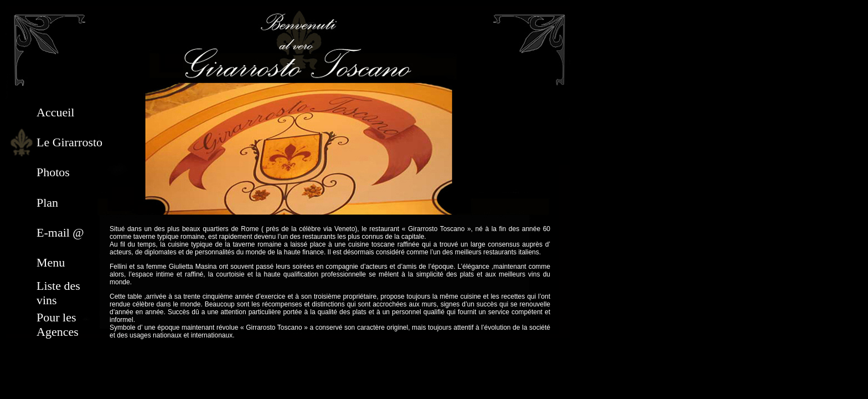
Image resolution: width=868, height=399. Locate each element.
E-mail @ (60, 232)
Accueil (55, 112)
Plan (47, 203)
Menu (51, 262)
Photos (53, 172)
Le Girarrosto (69, 142)
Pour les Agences (58, 324)
